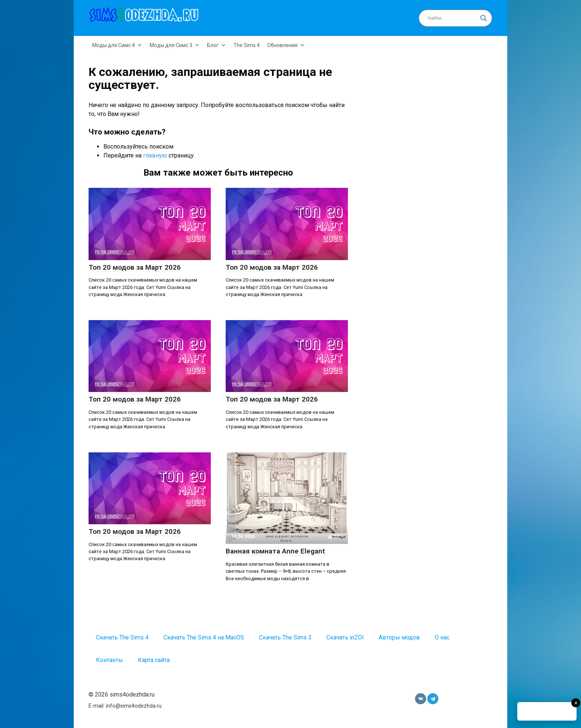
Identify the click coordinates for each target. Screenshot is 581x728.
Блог (217, 45)
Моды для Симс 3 (175, 45)
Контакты (109, 660)
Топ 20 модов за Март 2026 (135, 267)
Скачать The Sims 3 (285, 637)
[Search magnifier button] (484, 18)
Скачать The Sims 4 (122, 637)
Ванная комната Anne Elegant (275, 551)
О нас (442, 637)
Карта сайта (154, 660)
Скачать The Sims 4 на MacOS (204, 637)
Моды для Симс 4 (117, 45)
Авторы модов (399, 637)
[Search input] (452, 18)
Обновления (286, 45)
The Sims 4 (247, 45)
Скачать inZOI (345, 637)
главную (155, 155)
